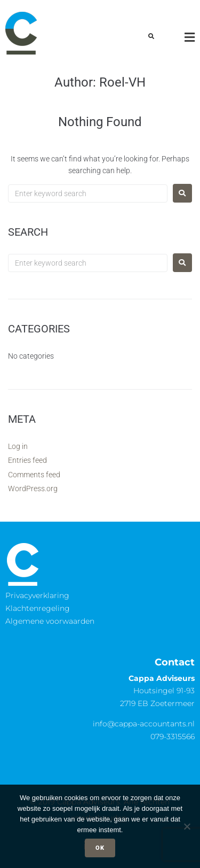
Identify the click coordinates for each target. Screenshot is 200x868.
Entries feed (27, 460)
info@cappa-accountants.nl (144, 724)
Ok (100, 848)
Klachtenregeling (38, 608)
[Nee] (187, 826)
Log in (18, 446)
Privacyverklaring (37, 595)
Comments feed (34, 475)
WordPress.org (33, 489)
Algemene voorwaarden (50, 621)
